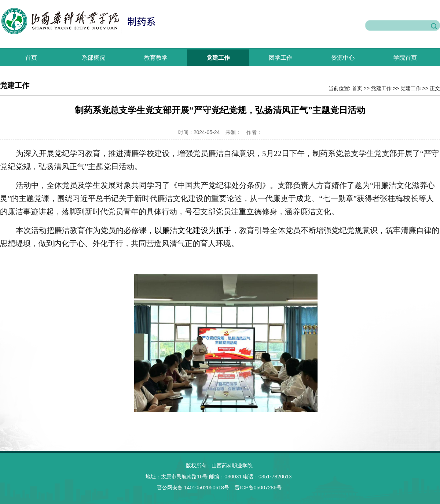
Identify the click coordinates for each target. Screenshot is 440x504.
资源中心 (343, 58)
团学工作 (280, 58)
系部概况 (93, 58)
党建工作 (218, 58)
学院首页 (405, 58)
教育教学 (156, 58)
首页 (31, 58)
